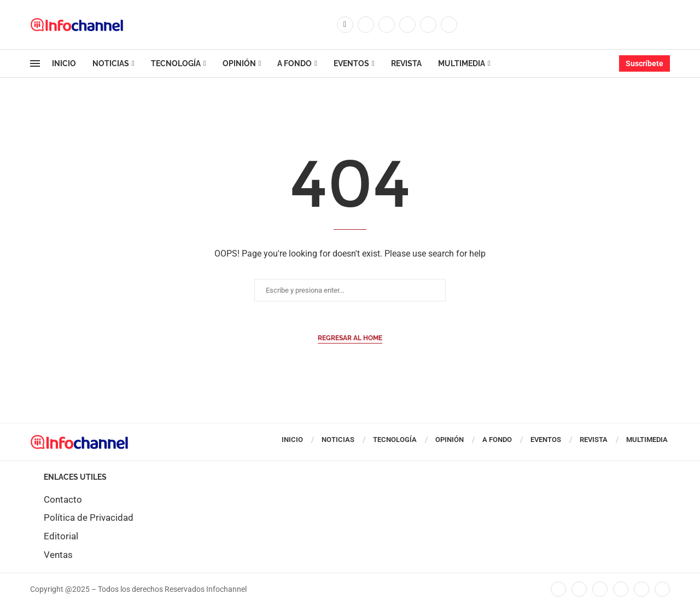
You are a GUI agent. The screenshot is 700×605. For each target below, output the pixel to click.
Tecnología (176, 63)
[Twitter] (366, 25)
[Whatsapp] (449, 25)
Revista (406, 63)
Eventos (351, 63)
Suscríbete (644, 63)
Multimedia (462, 63)
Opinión (239, 63)
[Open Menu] (35, 63)
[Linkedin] (407, 25)
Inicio (64, 63)
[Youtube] (428, 25)
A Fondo (294, 63)
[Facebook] (345, 25)
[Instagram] (387, 25)
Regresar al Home (350, 338)
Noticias (111, 63)
